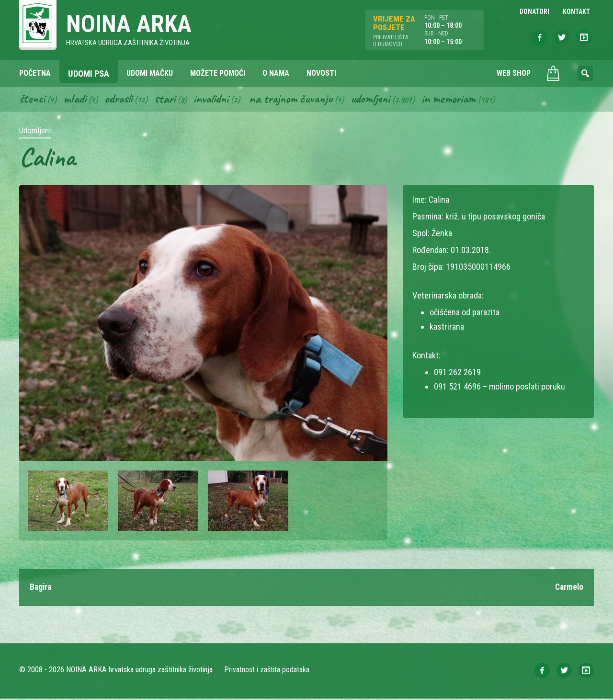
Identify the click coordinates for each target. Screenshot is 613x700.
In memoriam (460, 100)
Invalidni (216, 100)
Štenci (33, 100)
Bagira (41, 589)
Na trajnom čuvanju (298, 100)
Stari (168, 100)
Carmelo (568, 589)
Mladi (76, 100)
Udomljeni (380, 100)
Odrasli (121, 100)
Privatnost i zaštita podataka (267, 671)
